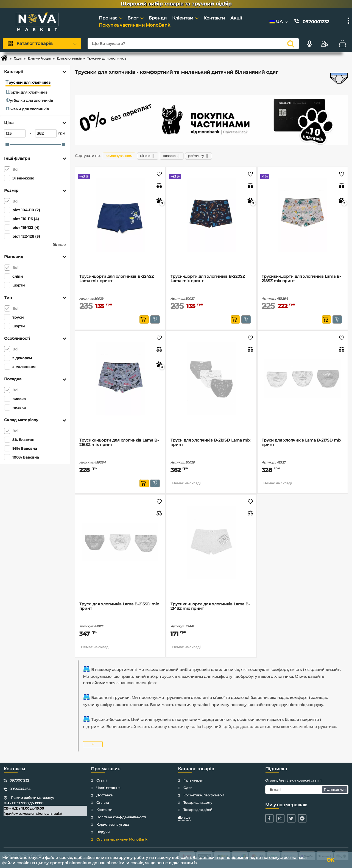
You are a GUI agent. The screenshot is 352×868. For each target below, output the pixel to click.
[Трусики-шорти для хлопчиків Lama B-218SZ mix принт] (303, 215)
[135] (15, 133)
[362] (46, 133)
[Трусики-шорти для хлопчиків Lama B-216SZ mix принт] (120, 379)
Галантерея (193, 780)
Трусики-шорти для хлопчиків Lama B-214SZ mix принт (210, 606)
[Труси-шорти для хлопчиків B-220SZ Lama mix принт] (211, 215)
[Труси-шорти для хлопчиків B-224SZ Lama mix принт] (120, 215)
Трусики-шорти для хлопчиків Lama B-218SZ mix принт (301, 279)
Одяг (188, 788)
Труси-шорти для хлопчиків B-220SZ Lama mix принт (208, 279)
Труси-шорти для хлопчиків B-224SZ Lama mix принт (117, 279)
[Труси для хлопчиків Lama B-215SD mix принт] (120, 543)
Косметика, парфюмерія (204, 795)
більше (59, 245)
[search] (291, 44)
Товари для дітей (198, 810)
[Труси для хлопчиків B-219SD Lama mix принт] (211, 379)
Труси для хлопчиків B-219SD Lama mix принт (210, 443)
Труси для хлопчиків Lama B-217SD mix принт (301, 443)
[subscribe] (307, 790)
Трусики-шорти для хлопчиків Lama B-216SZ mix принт (119, 443)
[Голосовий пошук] (309, 44)
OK (330, 860)
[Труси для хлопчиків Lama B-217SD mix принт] (303, 379)
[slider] (7, 145)
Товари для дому (198, 803)
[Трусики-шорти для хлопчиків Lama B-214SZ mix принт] (211, 543)
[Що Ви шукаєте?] (193, 44)
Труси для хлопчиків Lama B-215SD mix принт (119, 606)
